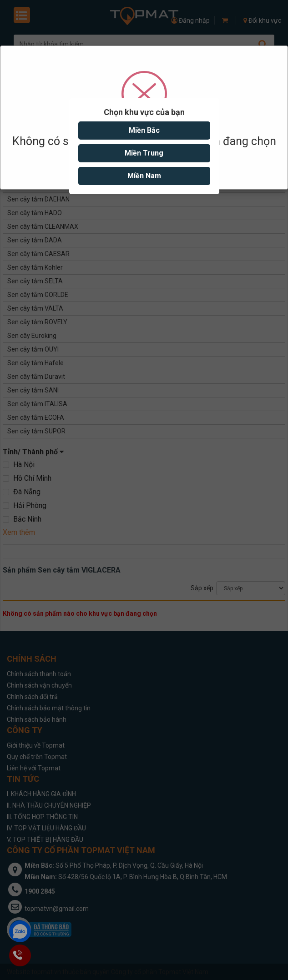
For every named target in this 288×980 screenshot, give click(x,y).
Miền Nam (144, 176)
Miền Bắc (144, 130)
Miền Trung (144, 153)
